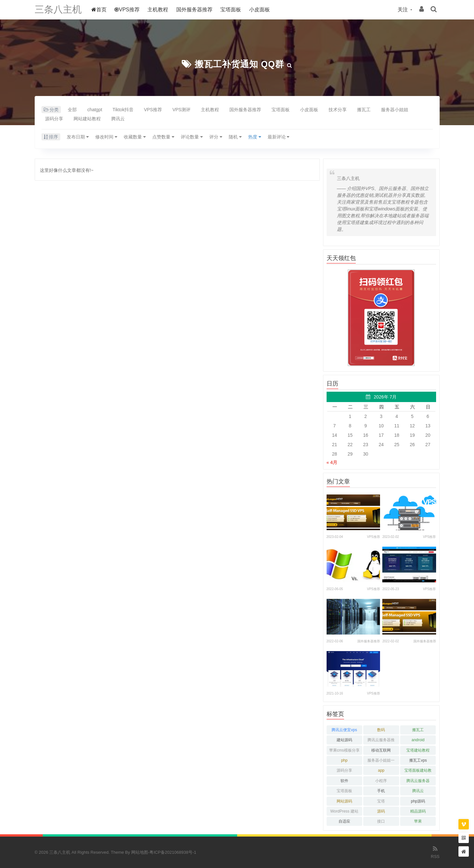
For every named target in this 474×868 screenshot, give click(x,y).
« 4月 (332, 462)
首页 (101, 10)
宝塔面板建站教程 (418, 772)
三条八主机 (59, 10)
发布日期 (78, 137)
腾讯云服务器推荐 (381, 741)
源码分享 (54, 119)
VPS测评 (181, 110)
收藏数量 (135, 137)
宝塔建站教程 (418, 750)
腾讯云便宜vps (344, 730)
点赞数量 (163, 137)
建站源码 (344, 740)
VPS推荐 (129, 10)
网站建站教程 (87, 119)
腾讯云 (118, 119)
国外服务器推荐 (196, 10)
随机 (235, 137)
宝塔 (381, 801)
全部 (72, 110)
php (344, 760)
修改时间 (106, 137)
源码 (381, 811)
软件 (344, 781)
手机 (381, 791)
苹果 (418, 821)
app (381, 770)
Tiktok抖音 (123, 110)
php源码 (418, 801)
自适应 (344, 821)
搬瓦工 (364, 110)
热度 (255, 137)
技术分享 (338, 110)
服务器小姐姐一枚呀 (381, 761)
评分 (216, 137)
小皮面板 (261, 10)
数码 (381, 730)
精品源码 (418, 811)
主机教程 (159, 10)
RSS (435, 852)
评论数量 (192, 137)
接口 (381, 821)
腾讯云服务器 (418, 781)
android (418, 740)
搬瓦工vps (418, 760)
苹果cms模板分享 (344, 750)
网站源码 (344, 801)
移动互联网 (381, 750)
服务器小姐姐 (395, 110)
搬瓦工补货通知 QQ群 (239, 64)
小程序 (381, 781)
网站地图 (140, 852)
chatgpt (95, 110)
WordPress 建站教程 (344, 812)
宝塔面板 (232, 10)
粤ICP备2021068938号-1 (173, 852)
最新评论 (279, 137)
